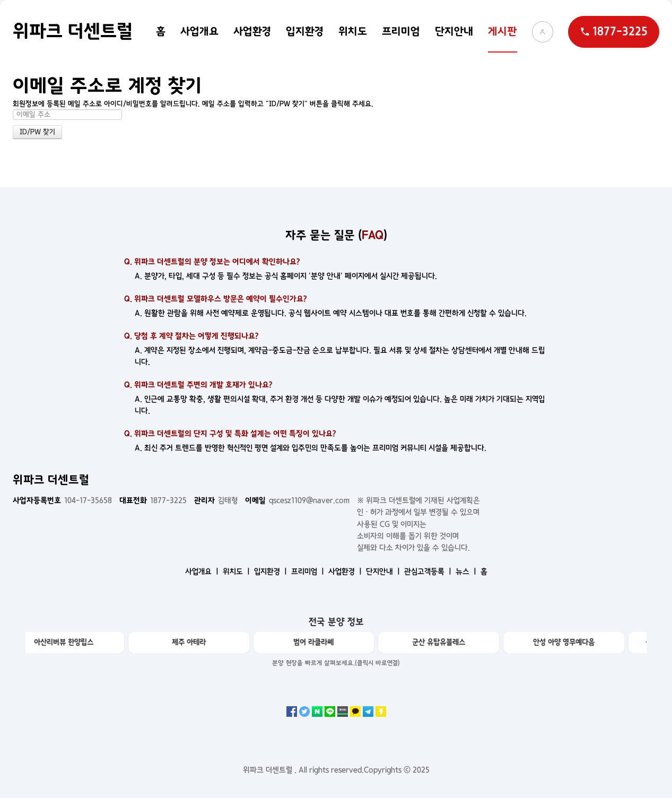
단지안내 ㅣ (384, 571)
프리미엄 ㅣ (309, 571)
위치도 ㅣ (237, 571)
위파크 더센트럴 (73, 31)
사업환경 (252, 31)
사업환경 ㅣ (346, 571)
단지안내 (454, 31)
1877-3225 (153, 500)
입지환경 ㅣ (272, 571)
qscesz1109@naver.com (297, 500)
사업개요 (199, 31)
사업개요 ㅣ (203, 571)
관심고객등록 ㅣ (429, 571)
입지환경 (305, 31)
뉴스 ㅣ (467, 571)
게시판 (503, 31)
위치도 (353, 31)
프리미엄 (401, 31)
